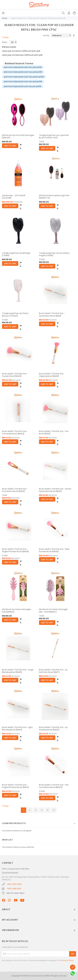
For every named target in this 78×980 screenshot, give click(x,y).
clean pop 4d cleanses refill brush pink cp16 (22, 55)
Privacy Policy (68, 960)
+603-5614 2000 (14, 884)
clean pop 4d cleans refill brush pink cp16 (21, 51)
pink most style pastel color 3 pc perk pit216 (23, 81)
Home (5, 18)
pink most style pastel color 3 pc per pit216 (23, 86)
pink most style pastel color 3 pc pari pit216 (23, 67)
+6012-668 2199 (14, 889)
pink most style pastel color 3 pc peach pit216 (24, 77)
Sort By (46, 35)
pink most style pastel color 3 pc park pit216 (23, 72)
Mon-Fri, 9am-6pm (16, 893)
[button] (21, 145)
